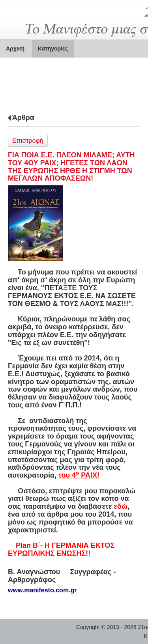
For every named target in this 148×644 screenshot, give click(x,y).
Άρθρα (23, 118)
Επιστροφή (28, 141)
